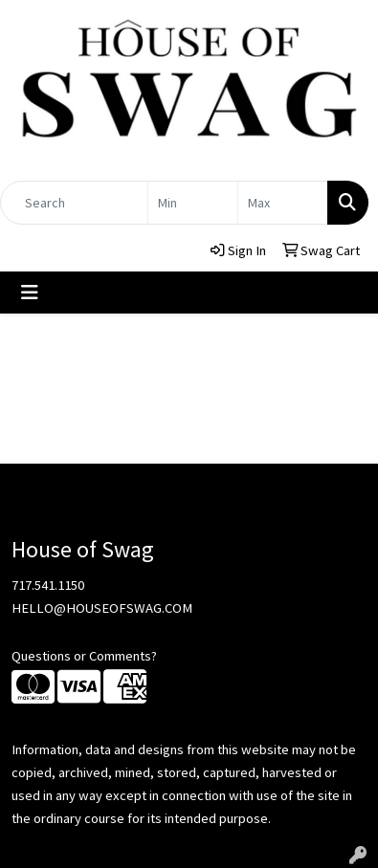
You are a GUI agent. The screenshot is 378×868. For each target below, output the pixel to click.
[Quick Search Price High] (283, 203)
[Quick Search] (74, 203)
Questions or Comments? (84, 656)
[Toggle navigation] (30, 293)
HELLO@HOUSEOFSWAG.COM (102, 608)
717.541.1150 (48, 585)
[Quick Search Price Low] (193, 203)
